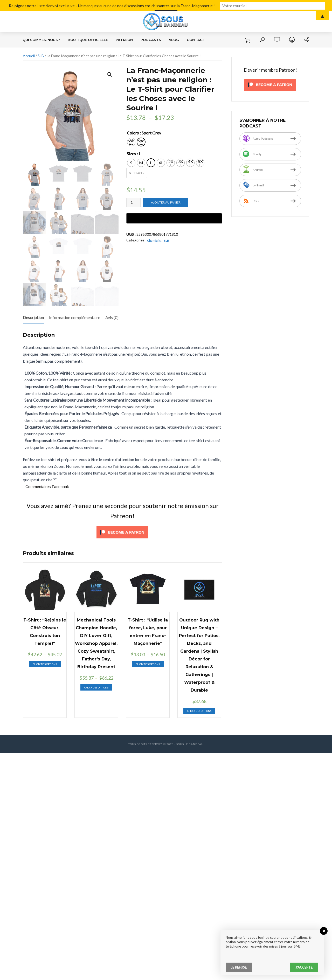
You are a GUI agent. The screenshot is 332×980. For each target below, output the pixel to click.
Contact (196, 40)
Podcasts (151, 40)
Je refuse (239, 967)
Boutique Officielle (88, 40)
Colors (133, 133)
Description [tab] (33, 317)
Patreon (124, 40)
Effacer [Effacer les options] (139, 173)
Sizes (131, 154)
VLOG (174, 40)
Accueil (29, 56)
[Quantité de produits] (133, 202)
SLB (41, 56)
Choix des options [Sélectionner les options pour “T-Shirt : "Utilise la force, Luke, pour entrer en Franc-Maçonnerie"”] (148, 664)
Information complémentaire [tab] (75, 317)
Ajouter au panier (166, 202)
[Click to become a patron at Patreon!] (122, 532)
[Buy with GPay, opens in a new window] (174, 218)
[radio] (131, 142)
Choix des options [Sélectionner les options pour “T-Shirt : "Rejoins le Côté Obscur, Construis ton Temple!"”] (45, 664)
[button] (110, 75)
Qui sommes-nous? (41, 40)
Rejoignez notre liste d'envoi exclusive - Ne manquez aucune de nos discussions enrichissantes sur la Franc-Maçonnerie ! (121, 5)
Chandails (154, 241)
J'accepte (304, 967)
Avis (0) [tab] (112, 317)
